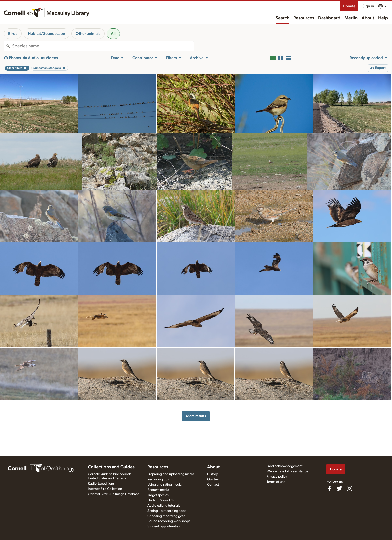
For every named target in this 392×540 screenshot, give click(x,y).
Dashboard (329, 18)
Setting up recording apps (167, 511)
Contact (213, 485)
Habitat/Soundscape (47, 34)
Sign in (368, 6)
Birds (13, 34)
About (368, 18)
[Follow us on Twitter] (339, 488)
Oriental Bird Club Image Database (114, 494)
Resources (304, 18)
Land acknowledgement (285, 466)
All (113, 34)
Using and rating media (165, 485)
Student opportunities (164, 526)
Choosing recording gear (166, 516)
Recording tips (158, 479)
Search (283, 18)
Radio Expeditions (101, 484)
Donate (349, 6)
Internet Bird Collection (105, 489)
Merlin (351, 18)
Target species (158, 495)
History (213, 474)
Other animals (88, 34)
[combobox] (103, 46)
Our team (214, 479)
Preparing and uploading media (171, 474)
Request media (158, 490)
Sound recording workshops (169, 521)
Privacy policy (277, 477)
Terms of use (276, 482)
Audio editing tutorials (164, 506)
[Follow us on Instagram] (349, 488)
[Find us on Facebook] (329, 488)
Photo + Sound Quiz (163, 500)
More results (196, 416)
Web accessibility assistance (287, 471)
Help (383, 18)
